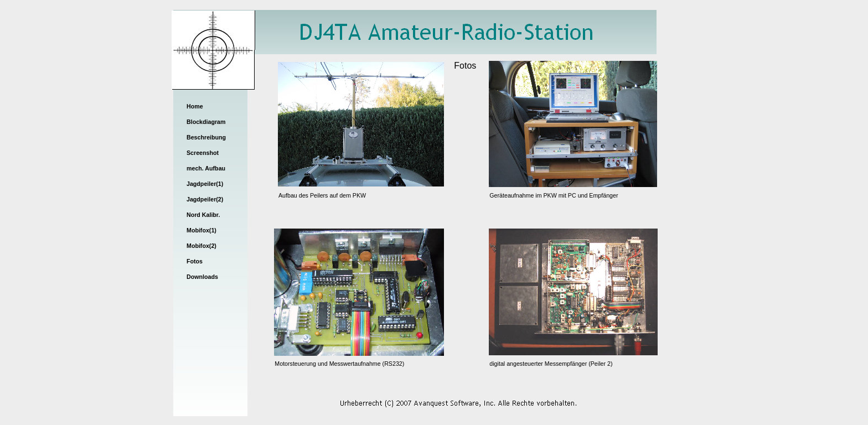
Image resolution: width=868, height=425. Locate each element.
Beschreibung (206, 137)
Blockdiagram (206, 122)
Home (195, 106)
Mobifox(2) (201, 246)
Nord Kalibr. (203, 215)
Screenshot (203, 153)
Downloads (202, 277)
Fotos (195, 261)
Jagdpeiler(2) (205, 199)
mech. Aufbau (206, 168)
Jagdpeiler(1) (205, 184)
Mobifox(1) (201, 230)
